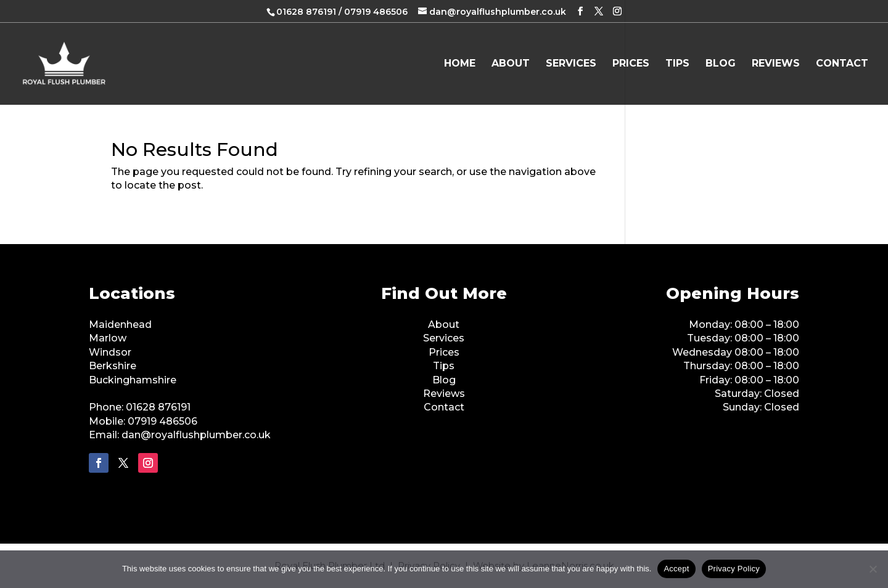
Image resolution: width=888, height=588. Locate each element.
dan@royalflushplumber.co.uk (196, 435)
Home (460, 64)
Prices (631, 64)
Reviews (776, 64)
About (511, 64)
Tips (677, 64)
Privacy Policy (734, 569)
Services (571, 64)
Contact (842, 64)
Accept (676, 569)
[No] (873, 569)
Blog (721, 64)
